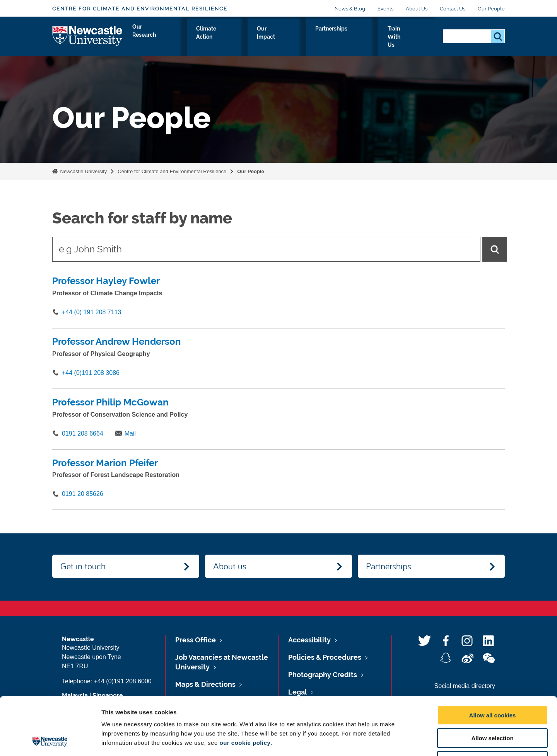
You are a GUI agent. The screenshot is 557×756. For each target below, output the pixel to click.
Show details (406, 741)
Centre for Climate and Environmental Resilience (140, 9)
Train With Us (411, 37)
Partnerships (360, 37)
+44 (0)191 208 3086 (91, 373)
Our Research (206, 37)
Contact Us (453, 9)
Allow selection (492, 684)
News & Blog (350, 9)
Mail (130, 433)
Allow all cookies (493, 661)
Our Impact (312, 37)
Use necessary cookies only (492, 707)
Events (385, 9)
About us (230, 566)
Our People (491, 9)
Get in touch (83, 566)
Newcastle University (83, 171)
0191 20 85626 (83, 494)
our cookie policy (245, 689)
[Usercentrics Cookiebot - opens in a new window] (50, 741)
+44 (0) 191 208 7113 (91, 312)
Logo (88, 36)
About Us (417, 9)
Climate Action (261, 37)
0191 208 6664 (83, 433)
